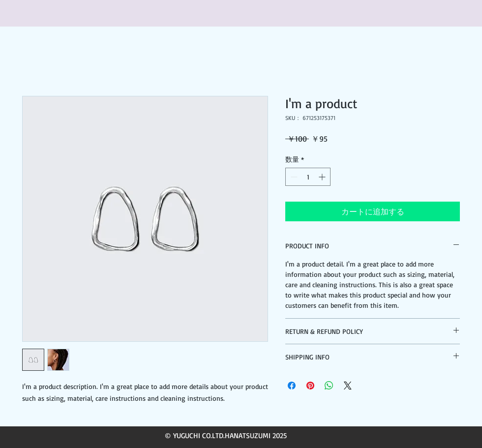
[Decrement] (293, 177)
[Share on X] (348, 386)
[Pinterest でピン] (310, 386)
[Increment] (323, 177)
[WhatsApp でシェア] (329, 386)
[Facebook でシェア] (292, 386)
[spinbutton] (308, 177)
